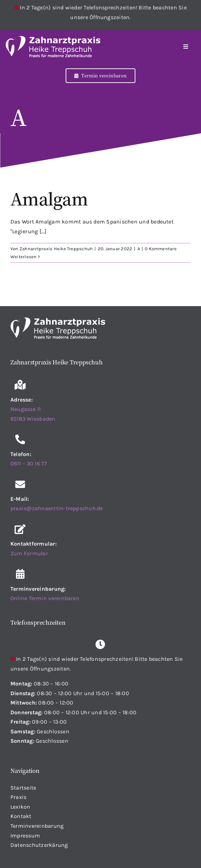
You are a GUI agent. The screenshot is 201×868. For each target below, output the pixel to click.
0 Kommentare (161, 249)
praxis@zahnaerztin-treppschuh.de (57, 508)
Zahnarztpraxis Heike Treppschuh (56, 249)
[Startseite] (68, 47)
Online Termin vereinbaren (45, 598)
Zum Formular (29, 553)
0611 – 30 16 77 (29, 464)
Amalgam (49, 198)
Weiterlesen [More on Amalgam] (24, 257)
